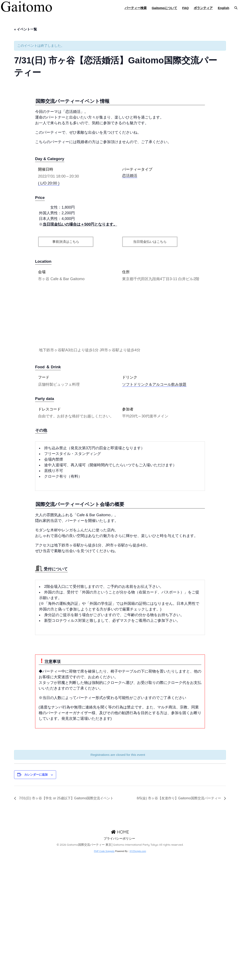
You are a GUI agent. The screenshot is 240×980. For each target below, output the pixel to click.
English (224, 8)
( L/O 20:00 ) (49, 310)
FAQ (185, 8)
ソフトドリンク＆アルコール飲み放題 (154, 511)
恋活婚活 (130, 302)
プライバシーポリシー (119, 965)
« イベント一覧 (26, 29)
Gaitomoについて (164, 8)
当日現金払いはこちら (150, 368)
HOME (120, 959)
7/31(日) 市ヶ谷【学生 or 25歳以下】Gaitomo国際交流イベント (66, 925)
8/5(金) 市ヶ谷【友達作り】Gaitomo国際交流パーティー (179, 925)
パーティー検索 (136, 8)
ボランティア (203, 8)
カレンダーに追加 (36, 901)
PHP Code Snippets (104, 978)
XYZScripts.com (138, 978)
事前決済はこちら (66, 368)
